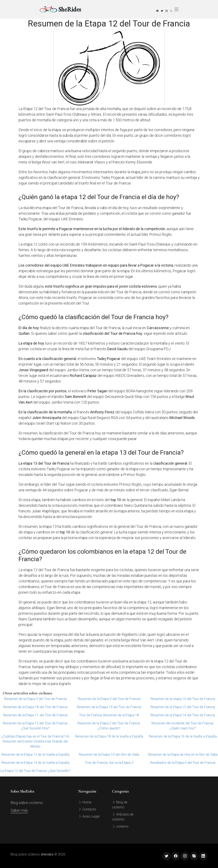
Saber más (19, 810)
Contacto (87, 809)
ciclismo (120, 826)
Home (85, 802)
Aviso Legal (89, 816)
